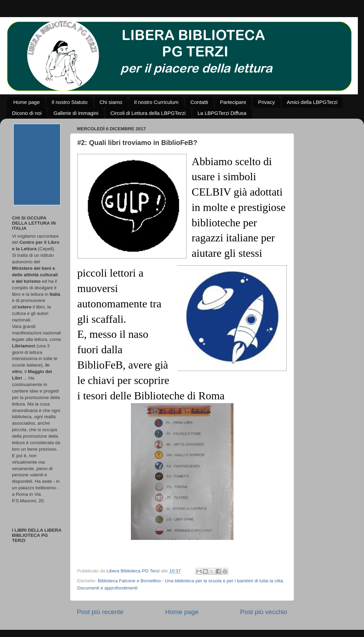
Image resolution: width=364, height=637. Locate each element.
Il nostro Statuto (70, 102)
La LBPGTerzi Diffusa (222, 113)
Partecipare (233, 102)
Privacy (266, 102)
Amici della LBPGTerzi (312, 102)
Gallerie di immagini (76, 113)
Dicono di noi (27, 113)
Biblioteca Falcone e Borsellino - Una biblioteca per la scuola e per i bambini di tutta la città (190, 581)
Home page (27, 102)
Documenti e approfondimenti (107, 588)
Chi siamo (111, 102)
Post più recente (100, 612)
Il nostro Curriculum (156, 102)
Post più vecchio (264, 612)
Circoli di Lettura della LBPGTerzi (148, 113)
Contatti (199, 102)
